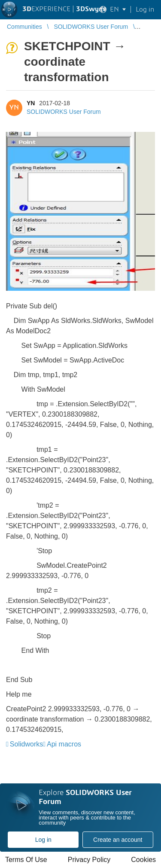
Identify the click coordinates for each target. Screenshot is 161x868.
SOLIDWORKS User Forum (64, 112)
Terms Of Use (26, 860)
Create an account (118, 840)
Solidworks (26, 744)
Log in (43, 840)
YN (31, 103)
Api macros (64, 744)
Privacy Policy (89, 860)
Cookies (143, 860)
